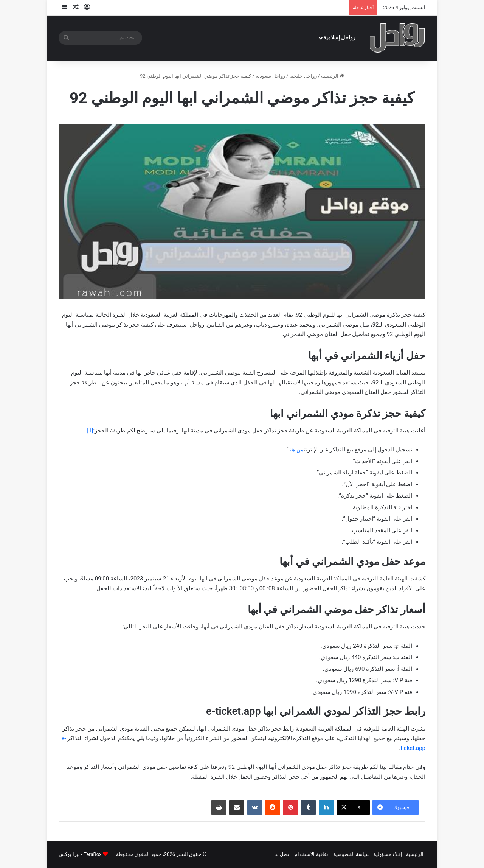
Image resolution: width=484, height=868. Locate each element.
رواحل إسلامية (340, 38)
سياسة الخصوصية (352, 854)
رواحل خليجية (303, 76)
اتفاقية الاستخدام (312, 854)
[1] (90, 431)
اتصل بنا (282, 854)
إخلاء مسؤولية (388, 854)
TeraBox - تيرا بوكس (80, 854)
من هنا (296, 450)
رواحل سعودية (270, 76)
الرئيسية (333, 76)
